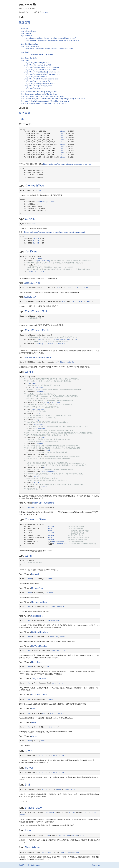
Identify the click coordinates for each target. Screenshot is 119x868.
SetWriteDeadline (39, 646)
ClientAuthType (34, 186)
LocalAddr (36, 574)
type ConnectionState (29, 58)
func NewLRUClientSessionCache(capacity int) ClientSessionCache (48, 49)
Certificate (31, 251)
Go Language (36, 865)
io (29, 383)
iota (53, 202)
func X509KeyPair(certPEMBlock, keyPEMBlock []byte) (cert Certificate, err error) (53, 40)
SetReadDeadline (39, 632)
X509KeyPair (30, 297)
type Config (25, 52)
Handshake (37, 662)
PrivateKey (46, 261)
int (40, 191)
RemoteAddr (37, 588)
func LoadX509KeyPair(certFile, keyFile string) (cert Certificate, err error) (50, 38)
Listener (74, 835)
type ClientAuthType (28, 31)
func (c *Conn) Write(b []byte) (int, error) (38, 86)
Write (34, 722)
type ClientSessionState (30, 44)
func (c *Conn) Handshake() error (36, 77)
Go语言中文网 (24, 865)
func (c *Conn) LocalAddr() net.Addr (37, 63)
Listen (29, 830)
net (46, 579)
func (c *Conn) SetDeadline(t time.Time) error (40, 70)
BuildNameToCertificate (43, 503)
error (86, 288)
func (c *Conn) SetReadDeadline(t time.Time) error (42, 72)
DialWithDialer (34, 808)
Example (24, 801)
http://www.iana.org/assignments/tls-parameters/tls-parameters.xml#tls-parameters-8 (55, 232)
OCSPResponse (39, 695)
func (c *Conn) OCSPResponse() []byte (38, 81)
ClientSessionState (37, 311)
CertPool (40, 409)
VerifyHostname (39, 678)
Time (41, 388)
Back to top (96, 865)
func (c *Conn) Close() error (34, 88)
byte (40, 259)
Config (29, 372)
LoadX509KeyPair (32, 283)
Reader (34, 383)
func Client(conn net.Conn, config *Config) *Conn (39, 92)
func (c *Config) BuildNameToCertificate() (38, 54)
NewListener (33, 847)
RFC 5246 (45, 12)
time (36, 388)
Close (34, 736)
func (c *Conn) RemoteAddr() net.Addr (37, 65)
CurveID (30, 219)
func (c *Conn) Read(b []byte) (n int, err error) (40, 84)
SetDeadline (37, 616)
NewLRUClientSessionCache (37, 358)
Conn (28, 556)
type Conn (25, 60)
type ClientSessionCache (30, 46)
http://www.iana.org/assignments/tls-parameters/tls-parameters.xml (67, 164)
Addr (50, 579)
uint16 (63, 131)
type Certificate (27, 36)
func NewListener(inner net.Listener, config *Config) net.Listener (44, 103)
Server (29, 768)
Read (34, 709)
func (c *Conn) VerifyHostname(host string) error (41, 79)
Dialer (52, 813)
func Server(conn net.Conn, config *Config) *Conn (39, 94)
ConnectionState (35, 519)
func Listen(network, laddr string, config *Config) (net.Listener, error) (46, 101)
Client (29, 751)
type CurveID (26, 34)
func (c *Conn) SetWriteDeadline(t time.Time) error (42, 74)
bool (76, 339)
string (58, 288)
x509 (31, 272)
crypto (37, 261)
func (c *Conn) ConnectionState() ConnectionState (42, 67)
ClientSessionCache (38, 330)
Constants (25, 29)
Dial (23, 119)
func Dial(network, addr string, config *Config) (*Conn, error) (43, 96)
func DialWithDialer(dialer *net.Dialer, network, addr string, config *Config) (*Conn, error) (53, 99)
